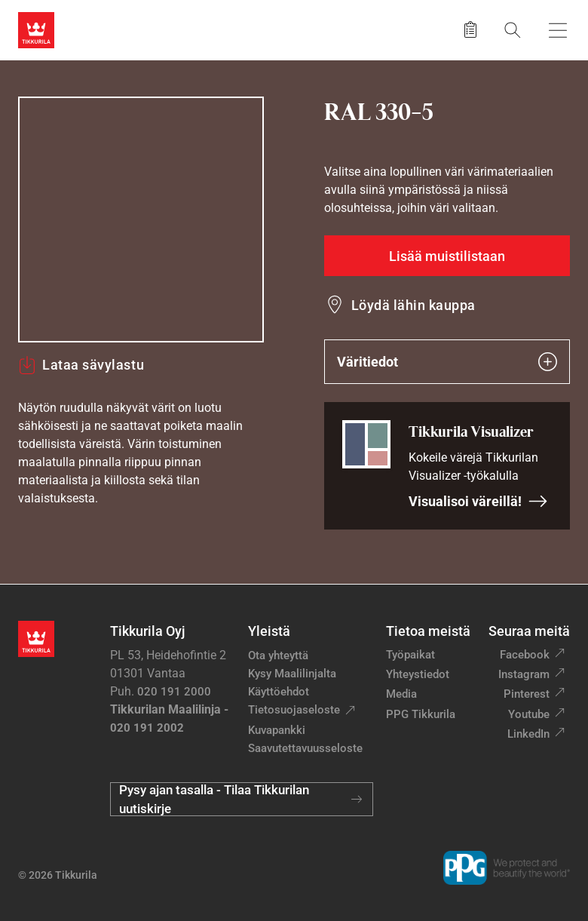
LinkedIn (528, 734)
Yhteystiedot (418, 674)
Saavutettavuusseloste (305, 748)
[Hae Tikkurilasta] (513, 30)
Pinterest (527, 694)
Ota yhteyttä (278, 655)
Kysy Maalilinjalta (292, 674)
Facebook (525, 655)
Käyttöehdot (279, 692)
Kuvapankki (277, 730)
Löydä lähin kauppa (413, 305)
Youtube (529, 714)
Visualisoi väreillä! (478, 501)
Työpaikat (410, 655)
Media (401, 694)
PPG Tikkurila (421, 714)
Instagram (524, 674)
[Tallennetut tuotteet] (470, 30)
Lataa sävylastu (81, 365)
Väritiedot (447, 362)
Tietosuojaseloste (294, 710)
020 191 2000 (174, 692)
